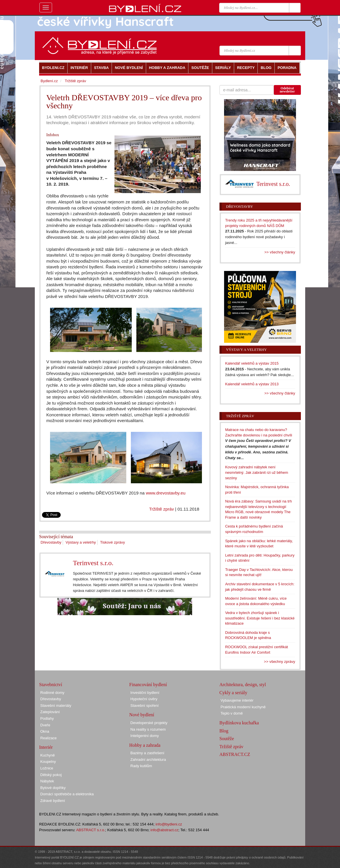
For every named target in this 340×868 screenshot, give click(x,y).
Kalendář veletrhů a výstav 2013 (252, 384)
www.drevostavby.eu (166, 493)
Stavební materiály (56, 706)
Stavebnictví (51, 685)
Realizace (48, 738)
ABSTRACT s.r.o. (91, 830)
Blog (224, 731)
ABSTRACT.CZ (235, 754)
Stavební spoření (144, 706)
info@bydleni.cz (169, 824)
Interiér (46, 747)
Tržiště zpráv (161, 509)
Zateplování (50, 712)
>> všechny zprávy (280, 662)
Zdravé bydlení (53, 801)
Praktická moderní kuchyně (243, 707)
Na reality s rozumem (148, 729)
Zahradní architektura (148, 760)
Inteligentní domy (145, 736)
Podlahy (47, 718)
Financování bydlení (148, 685)
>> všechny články (280, 252)
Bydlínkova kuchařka (239, 723)
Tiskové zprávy (112, 542)
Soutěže (227, 739)
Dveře (45, 725)
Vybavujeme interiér (237, 700)
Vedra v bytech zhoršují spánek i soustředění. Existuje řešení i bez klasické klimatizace (260, 618)
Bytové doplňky (53, 788)
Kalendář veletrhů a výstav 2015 (252, 363)
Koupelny (48, 762)
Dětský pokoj (51, 775)
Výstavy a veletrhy (81, 542)
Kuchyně (48, 755)
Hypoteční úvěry (144, 699)
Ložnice (47, 768)
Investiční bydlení (145, 693)
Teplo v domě (232, 713)
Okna (45, 731)
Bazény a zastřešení (147, 753)
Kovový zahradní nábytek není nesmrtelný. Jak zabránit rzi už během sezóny (257, 472)
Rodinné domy (52, 693)
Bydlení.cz (49, 81)
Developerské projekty (149, 723)
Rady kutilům (141, 766)
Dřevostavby (51, 542)
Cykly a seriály (233, 693)
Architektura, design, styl (243, 685)
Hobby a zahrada (145, 745)
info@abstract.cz (164, 830)
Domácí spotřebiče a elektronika (67, 794)
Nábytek (47, 781)
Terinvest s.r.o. (93, 563)
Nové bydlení (142, 715)
